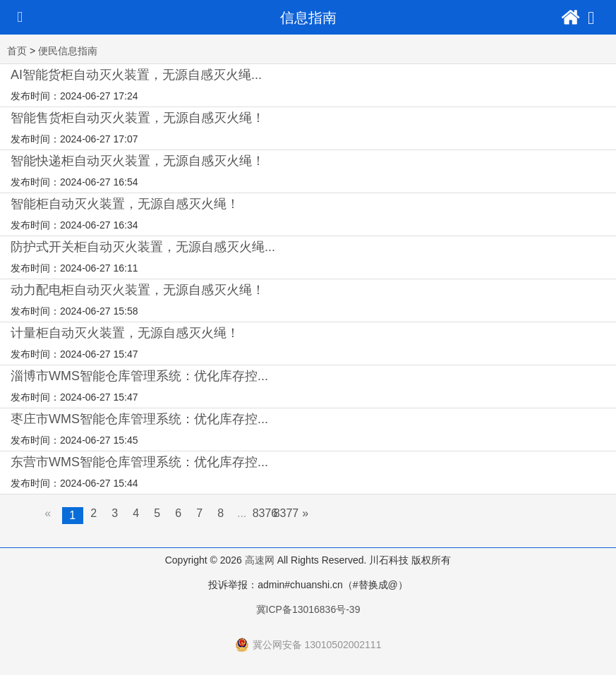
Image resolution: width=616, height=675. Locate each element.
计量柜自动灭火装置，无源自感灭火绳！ (125, 333)
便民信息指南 (68, 51)
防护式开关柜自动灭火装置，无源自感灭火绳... (143, 247)
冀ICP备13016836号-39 (308, 609)
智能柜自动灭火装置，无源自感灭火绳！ (125, 204)
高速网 (260, 560)
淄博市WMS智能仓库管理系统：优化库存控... (139, 376)
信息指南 (308, 18)
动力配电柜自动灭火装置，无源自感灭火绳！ (138, 290)
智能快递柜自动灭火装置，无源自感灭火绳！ (138, 161)
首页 (17, 51)
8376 (265, 513)
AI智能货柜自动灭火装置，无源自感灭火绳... (136, 75)
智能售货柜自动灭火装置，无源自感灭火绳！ (138, 118)
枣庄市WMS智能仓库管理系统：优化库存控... (139, 419)
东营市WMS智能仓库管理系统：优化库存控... (139, 462)
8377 (286, 513)
